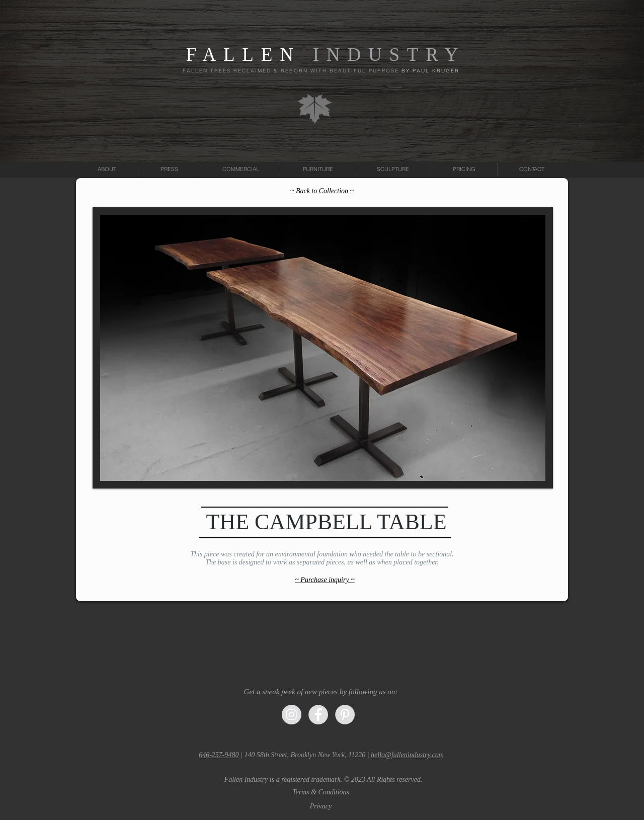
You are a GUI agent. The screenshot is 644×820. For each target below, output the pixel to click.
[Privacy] (321, 807)
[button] (323, 780)
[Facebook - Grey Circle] (318, 715)
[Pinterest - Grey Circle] (345, 715)
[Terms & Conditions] (321, 793)
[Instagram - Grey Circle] (292, 715)
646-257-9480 (219, 755)
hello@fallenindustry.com (407, 755)
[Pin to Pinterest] (534, 470)
